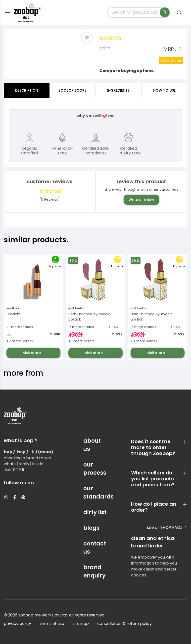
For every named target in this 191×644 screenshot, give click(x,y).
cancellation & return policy (124, 624)
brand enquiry (94, 572)
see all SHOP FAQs (167, 527)
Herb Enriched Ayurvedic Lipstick (89, 317)
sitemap (81, 624)
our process (95, 469)
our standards (95, 493)
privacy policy (17, 624)
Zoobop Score (72, 90)
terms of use (52, 624)
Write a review (141, 200)
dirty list (95, 512)
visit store (32, 353)
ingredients (118, 90)
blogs (91, 528)
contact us (95, 548)
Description (27, 90)
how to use (164, 90)
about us (92, 445)
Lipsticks (14, 314)
